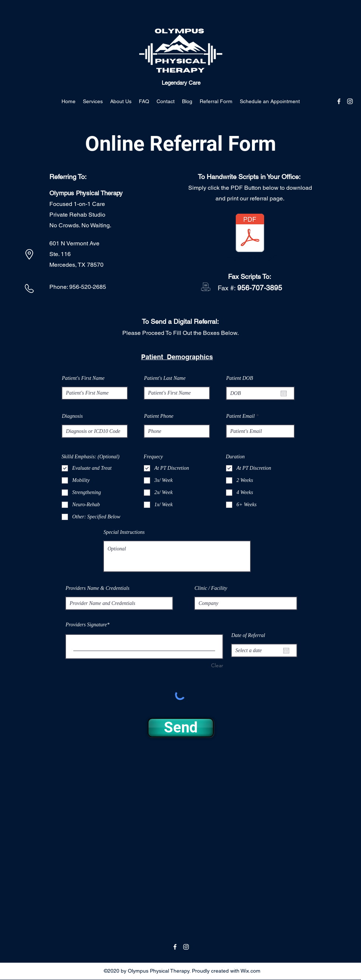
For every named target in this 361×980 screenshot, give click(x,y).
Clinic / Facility (211, 588)
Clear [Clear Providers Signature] (217, 665)
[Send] (181, 728)
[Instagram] (350, 101)
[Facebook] (339, 101)
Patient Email (240, 416)
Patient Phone (159, 416)
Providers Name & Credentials (98, 588)
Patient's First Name (83, 378)
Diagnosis (72, 416)
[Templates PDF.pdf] (250, 239)
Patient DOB (240, 378)
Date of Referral (248, 636)
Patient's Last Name (165, 378)
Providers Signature (86, 625)
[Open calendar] (284, 393)
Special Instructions (124, 532)
